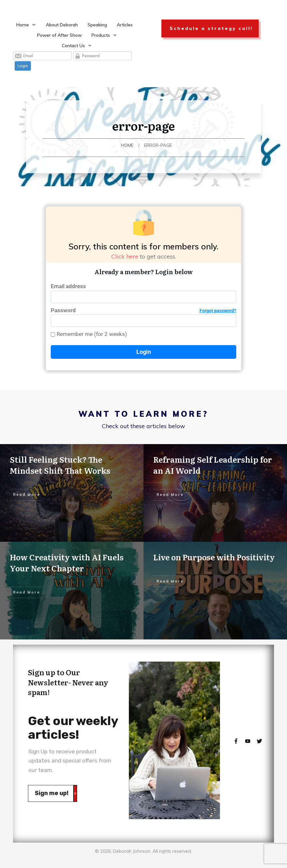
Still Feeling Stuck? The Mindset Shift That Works (60, 465)
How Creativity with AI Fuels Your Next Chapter (67, 562)
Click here (125, 256)
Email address (68, 286)
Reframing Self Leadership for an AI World (213, 465)
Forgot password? (218, 311)
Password (143, 310)
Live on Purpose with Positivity (214, 557)
